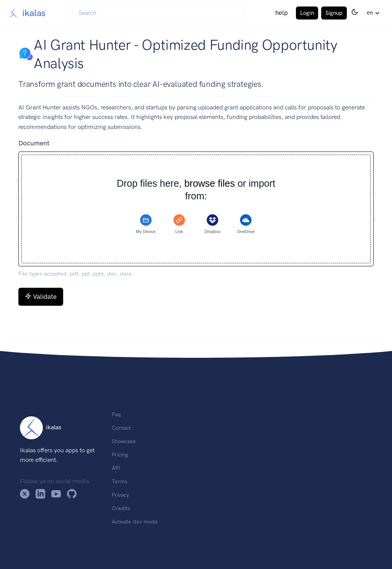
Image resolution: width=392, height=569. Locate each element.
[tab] (146, 224)
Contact (121, 428)
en (370, 13)
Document (34, 143)
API (116, 468)
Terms (120, 481)
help (282, 13)
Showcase (124, 441)
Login (307, 13)
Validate (41, 297)
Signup (334, 13)
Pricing (120, 455)
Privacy (120, 495)
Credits (121, 508)
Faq (116, 414)
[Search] (157, 13)
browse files (209, 183)
